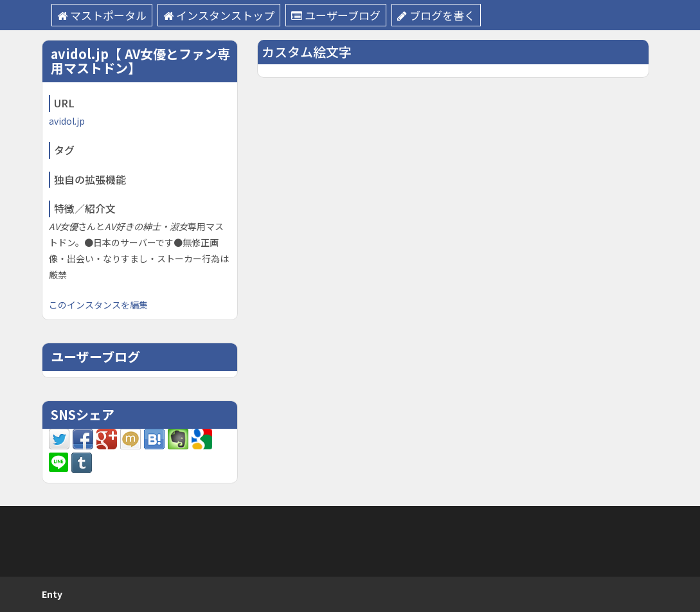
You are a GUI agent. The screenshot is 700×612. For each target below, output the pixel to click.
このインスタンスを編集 (98, 305)
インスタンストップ (219, 15)
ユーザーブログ (336, 15)
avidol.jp (67, 121)
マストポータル (102, 15)
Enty (52, 594)
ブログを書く (436, 15)
